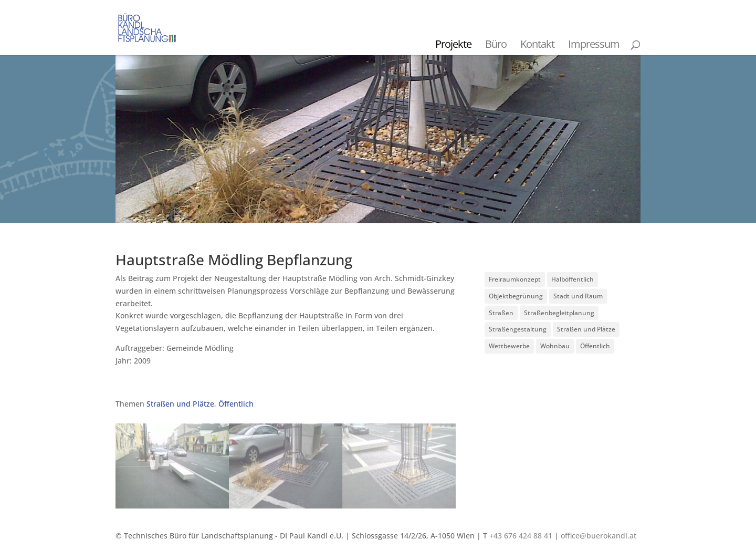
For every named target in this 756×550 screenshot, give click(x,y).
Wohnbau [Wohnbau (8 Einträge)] (555, 346)
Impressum (594, 44)
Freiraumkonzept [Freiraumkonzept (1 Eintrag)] (515, 279)
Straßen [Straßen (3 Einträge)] (501, 313)
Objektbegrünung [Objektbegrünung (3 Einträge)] (516, 296)
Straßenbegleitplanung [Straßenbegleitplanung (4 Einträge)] (559, 313)
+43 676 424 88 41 (521, 536)
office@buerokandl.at (598, 536)
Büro (496, 44)
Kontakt (537, 44)
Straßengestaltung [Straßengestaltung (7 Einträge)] (518, 329)
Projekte (453, 44)
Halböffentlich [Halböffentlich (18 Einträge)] (573, 279)
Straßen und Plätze (180, 404)
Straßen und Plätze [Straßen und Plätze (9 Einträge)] (586, 329)
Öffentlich (236, 404)
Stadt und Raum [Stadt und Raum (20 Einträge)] (578, 296)
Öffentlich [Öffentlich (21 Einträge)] (595, 346)
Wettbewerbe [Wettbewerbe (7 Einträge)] (509, 346)
